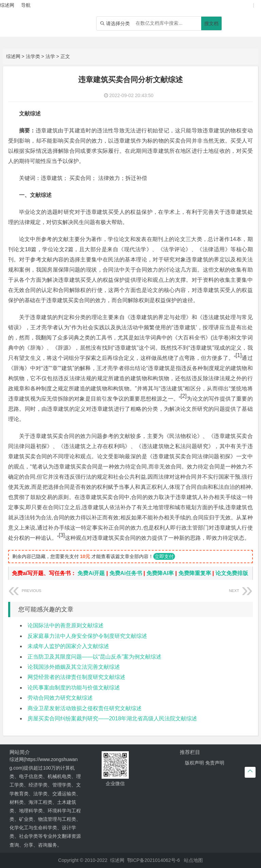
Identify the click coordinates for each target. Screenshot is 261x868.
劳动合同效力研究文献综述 (60, 698)
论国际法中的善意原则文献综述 (66, 625)
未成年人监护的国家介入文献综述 (68, 646)
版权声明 (194, 763)
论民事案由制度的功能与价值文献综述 (74, 688)
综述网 (13, 56)
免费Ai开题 (91, 573)
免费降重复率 (195, 573)
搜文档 (211, 23)
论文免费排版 (232, 573)
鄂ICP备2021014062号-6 (154, 860)
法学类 (33, 56)
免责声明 (215, 763)
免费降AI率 (160, 573)
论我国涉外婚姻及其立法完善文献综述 (74, 667)
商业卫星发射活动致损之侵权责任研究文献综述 (85, 708)
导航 (26, 5)
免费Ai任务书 (126, 573)
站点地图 (193, 860)
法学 (50, 56)
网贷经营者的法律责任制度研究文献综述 (76, 677)
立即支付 (164, 556)
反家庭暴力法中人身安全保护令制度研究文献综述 (87, 636)
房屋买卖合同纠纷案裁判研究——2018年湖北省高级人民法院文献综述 (112, 718)
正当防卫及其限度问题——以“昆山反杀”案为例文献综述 (95, 657)
